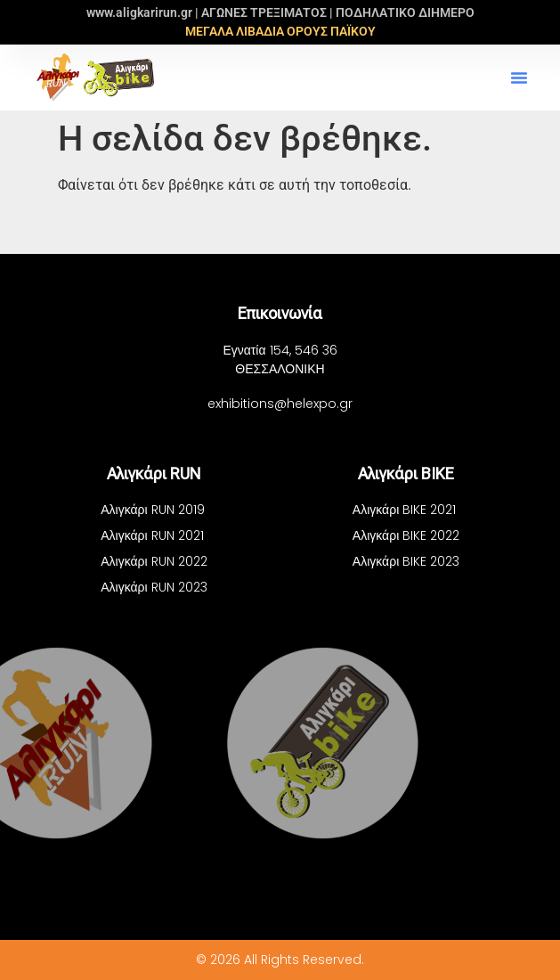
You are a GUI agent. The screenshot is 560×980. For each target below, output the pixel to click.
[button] (519, 78)
